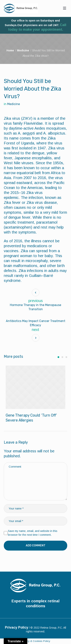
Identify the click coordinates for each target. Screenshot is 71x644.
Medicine (23, 50)
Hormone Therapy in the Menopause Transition (35, 307)
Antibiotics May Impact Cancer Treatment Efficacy (36, 323)
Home (10, 50)
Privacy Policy (17, 627)
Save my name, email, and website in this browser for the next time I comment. (33, 533)
